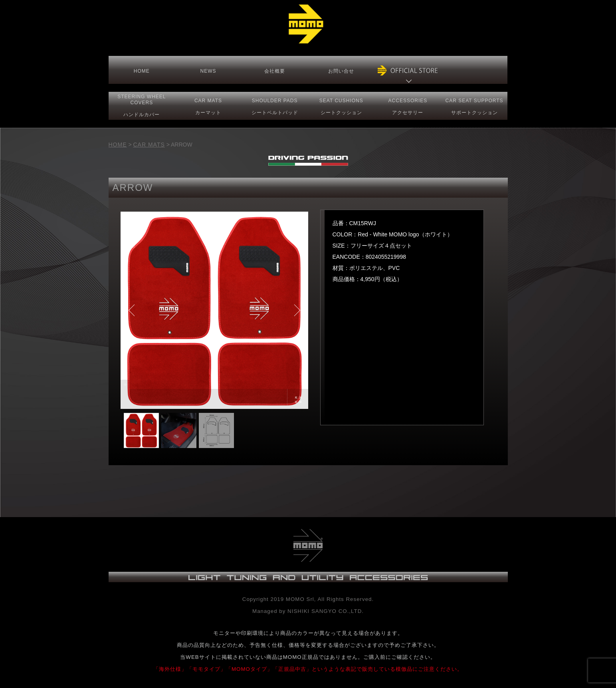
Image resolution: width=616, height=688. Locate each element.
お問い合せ (341, 71)
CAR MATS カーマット (208, 107)
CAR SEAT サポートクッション (474, 107)
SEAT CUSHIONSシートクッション (341, 107)
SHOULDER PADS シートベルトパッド (275, 107)
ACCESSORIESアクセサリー (408, 107)
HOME (142, 71)
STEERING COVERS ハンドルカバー (142, 106)
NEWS (208, 71)
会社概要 (275, 71)
